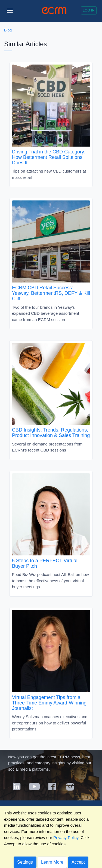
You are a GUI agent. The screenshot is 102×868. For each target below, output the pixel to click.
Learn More (52, 862)
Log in (89, 10)
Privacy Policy (66, 838)
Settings (25, 862)
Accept (78, 862)
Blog (8, 30)
